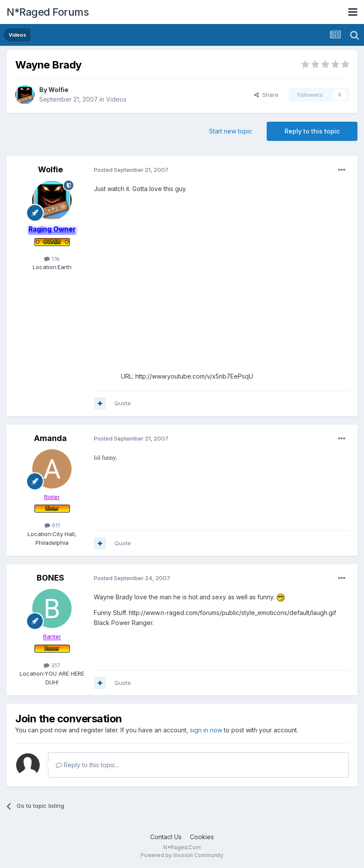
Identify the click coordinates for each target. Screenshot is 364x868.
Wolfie (58, 90)
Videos (116, 99)
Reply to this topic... (88, 765)
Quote (123, 403)
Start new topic (231, 131)
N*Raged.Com (182, 847)
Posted (131, 170)
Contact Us (166, 837)
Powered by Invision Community (182, 855)
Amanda (50, 438)
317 (52, 665)
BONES (50, 578)
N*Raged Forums (48, 12)
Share (266, 95)
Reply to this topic (312, 131)
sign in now (206, 730)
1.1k (52, 259)
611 (52, 525)
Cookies (202, 837)
